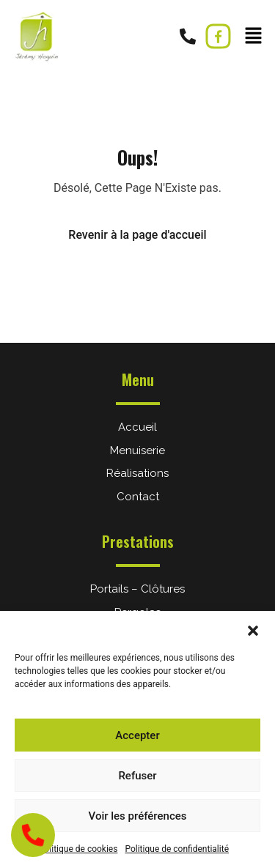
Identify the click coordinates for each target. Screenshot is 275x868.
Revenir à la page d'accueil (137, 235)
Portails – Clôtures (137, 589)
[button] (253, 629)
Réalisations (137, 473)
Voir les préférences (138, 816)
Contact (138, 497)
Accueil (137, 427)
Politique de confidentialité (177, 849)
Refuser (137, 776)
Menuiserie (137, 450)
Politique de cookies (78, 849)
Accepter (137, 735)
